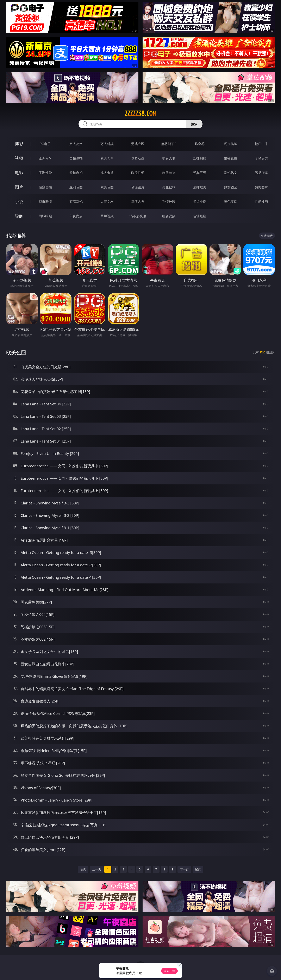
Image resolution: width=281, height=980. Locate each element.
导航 (19, 216)
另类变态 (261, 173)
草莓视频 (107, 216)
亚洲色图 (76, 187)
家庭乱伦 (76, 202)
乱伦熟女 (231, 173)
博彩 (19, 144)
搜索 (194, 124)
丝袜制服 (200, 158)
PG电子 (45, 144)
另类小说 (200, 202)
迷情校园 (169, 202)
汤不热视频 (138, 216)
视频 (19, 158)
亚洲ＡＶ (45, 158)
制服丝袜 (169, 173)
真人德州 (76, 144)
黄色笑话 (231, 202)
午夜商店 (76, 216)
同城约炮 (45, 216)
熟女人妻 (169, 158)
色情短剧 (200, 216)
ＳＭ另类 (261, 158)
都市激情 (45, 202)
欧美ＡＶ (107, 158)
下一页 (184, 869)
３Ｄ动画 (138, 158)
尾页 (198, 869)
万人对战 (107, 144)
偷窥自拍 (45, 187)
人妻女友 (107, 202)
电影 (19, 173)
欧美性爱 (138, 173)
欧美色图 (107, 187)
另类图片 (261, 187)
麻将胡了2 (169, 144)
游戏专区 (138, 144)
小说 (19, 201)
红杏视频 (169, 216)
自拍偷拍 (76, 158)
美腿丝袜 (169, 187)
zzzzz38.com (141, 113)
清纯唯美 (200, 187)
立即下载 (169, 971)
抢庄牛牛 (261, 144)
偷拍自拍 (76, 173)
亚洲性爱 (45, 173)
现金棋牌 (231, 144)
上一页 (97, 869)
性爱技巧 (261, 202)
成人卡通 (107, 173)
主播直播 (231, 158)
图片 (19, 187)
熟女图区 (231, 187)
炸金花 (200, 144)
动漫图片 (138, 187)
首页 (83, 869)
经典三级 (200, 173)
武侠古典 (138, 202)
